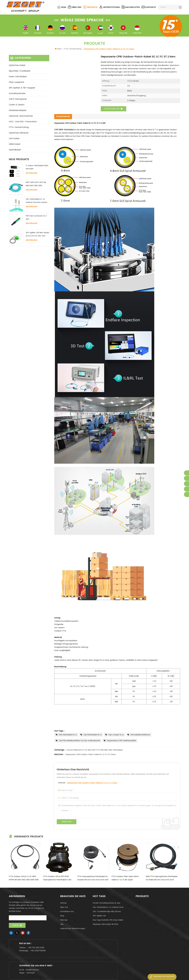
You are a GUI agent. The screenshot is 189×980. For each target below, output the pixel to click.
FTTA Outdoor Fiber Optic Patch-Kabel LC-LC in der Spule (125, 880)
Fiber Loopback (16, 85)
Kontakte (149, 7)
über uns (75, 7)
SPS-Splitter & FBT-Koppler (22, 90)
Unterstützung (110, 7)
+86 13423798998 (40, 957)
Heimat (63, 905)
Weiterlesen (31, 176)
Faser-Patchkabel (18, 79)
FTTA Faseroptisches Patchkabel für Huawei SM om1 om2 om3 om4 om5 (93, 880)
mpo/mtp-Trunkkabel (20, 74)
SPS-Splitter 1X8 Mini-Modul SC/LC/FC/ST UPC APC (37, 237)
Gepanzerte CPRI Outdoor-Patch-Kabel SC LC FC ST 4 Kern (91, 757)
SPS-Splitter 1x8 (99, 918)
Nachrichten (131, 7)
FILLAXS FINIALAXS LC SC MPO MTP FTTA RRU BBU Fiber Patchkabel (95, 752)
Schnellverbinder (17, 96)
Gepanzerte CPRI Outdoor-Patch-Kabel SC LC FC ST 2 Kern (92, 785)
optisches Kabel (17, 68)
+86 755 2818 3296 (38, 954)
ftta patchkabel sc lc (68, 737)
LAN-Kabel (14, 141)
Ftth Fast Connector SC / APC (36, 220)
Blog (62, 918)
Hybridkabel (15, 152)
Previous (174, 839)
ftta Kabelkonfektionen (140, 737)
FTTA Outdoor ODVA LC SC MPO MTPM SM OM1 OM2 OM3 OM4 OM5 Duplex (24, 881)
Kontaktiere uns (113, 111)
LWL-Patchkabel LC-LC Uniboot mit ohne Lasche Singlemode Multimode (36, 203)
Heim (62, 7)
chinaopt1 (91, 959)
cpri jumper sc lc (116, 737)
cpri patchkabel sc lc (93, 737)
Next (178, 839)
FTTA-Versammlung (19, 130)
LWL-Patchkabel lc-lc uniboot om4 (108, 910)
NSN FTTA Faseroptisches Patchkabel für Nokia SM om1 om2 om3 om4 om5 (162, 881)
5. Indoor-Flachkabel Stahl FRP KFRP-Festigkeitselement (37, 170)
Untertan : (88, 785)
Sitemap (64, 922)
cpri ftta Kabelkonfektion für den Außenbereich (80, 743)
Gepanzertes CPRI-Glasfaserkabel (121, 743)
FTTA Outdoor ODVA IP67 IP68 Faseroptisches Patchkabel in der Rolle (57, 881)
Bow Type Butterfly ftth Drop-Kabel (108, 922)
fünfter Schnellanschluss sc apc (107, 905)
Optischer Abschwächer (21, 119)
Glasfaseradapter (18, 113)
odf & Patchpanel (18, 102)
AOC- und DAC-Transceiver (23, 124)
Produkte (90, 7)
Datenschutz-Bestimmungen (73, 931)
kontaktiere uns (67, 914)
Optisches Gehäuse (19, 135)
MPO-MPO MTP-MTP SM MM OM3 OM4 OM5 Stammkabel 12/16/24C (36, 187)
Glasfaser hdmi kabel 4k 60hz (105, 927)
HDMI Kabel (15, 147)
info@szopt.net (92, 956)
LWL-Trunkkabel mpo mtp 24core (107, 914)
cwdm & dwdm (17, 107)
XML (62, 927)
